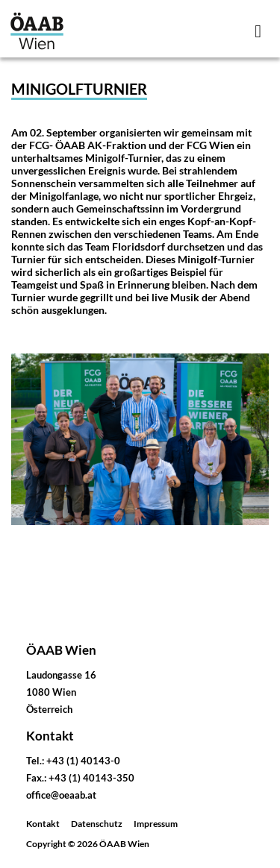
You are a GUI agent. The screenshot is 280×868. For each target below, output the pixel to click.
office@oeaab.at (61, 795)
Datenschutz (97, 824)
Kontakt (43, 824)
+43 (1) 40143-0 (83, 761)
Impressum (156, 824)
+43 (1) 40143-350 (91, 778)
